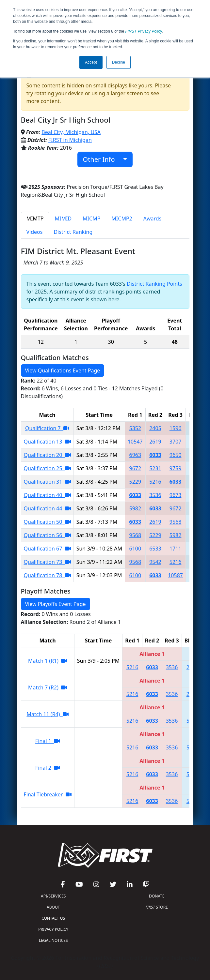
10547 (135, 442)
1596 (176, 428)
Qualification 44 (47, 508)
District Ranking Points (154, 284)
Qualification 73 (47, 562)
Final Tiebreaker (48, 794)
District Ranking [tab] (73, 232)
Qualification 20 (47, 455)
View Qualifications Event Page (63, 370)
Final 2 (48, 768)
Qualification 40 (47, 495)
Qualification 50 (47, 522)
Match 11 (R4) (47, 714)
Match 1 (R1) (48, 661)
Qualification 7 (47, 428)
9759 (176, 468)
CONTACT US (53, 918)
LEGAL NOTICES (53, 940)
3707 (176, 442)
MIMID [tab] (63, 219)
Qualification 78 (47, 575)
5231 (155, 468)
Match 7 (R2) (48, 687)
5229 (135, 482)
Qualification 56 (47, 535)
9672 (135, 468)
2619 (155, 442)
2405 (155, 428)
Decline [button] (119, 62)
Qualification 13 (47, 442)
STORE (157, 907)
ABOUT (53, 907)
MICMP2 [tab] (122, 219)
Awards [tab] (153, 219)
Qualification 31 (47, 482)
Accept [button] (91, 62)
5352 (135, 428)
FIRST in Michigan (70, 140)
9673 (176, 495)
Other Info (102, 159)
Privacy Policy (144, 31)
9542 (155, 562)
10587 (175, 575)
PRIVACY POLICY (53, 929)
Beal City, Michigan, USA (71, 132)
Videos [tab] (35, 232)
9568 (176, 522)
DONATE (157, 896)
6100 (135, 549)
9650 (176, 455)
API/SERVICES (53, 896)
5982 (135, 508)
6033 (155, 455)
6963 (135, 455)
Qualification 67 (47, 549)
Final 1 (48, 741)
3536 (155, 495)
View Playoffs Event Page (56, 604)
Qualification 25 (47, 468)
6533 (155, 549)
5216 (155, 482)
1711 (176, 549)
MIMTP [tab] (35, 219)
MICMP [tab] (91, 219)
